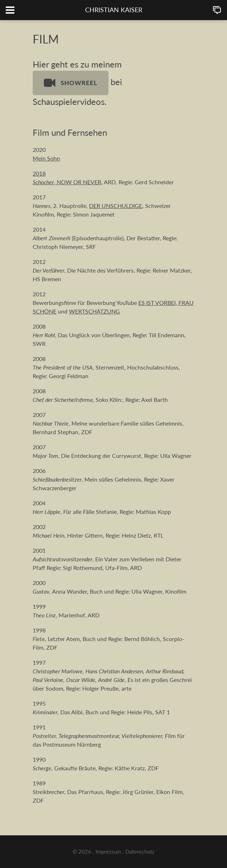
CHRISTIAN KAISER (114, 10)
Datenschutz (140, 851)
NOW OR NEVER (79, 182)
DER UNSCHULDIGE (116, 206)
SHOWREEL (71, 83)
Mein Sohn (46, 158)
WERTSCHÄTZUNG (94, 311)
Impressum (108, 851)
